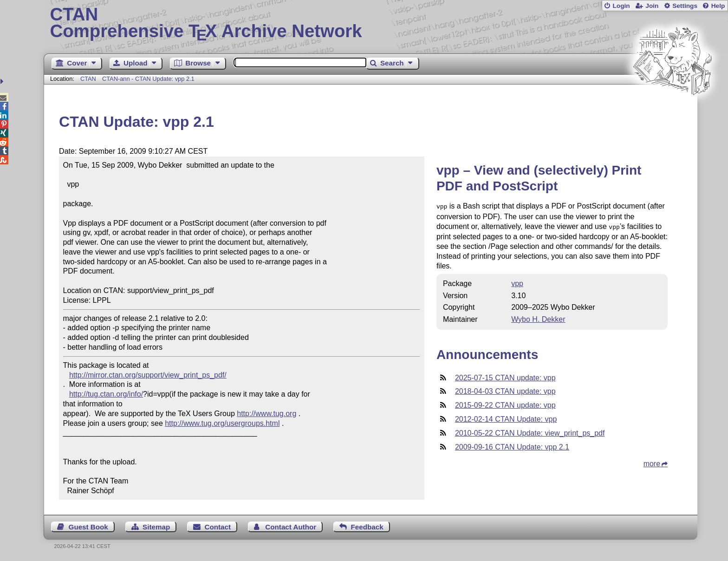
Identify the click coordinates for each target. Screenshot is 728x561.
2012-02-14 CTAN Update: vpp (506, 417)
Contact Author (291, 527)
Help (718, 6)
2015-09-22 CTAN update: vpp (505, 403)
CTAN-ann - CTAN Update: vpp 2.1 (148, 79)
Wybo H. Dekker (538, 317)
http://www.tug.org (266, 414)
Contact (218, 527)
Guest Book (88, 527)
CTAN (88, 79)
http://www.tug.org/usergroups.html (222, 423)
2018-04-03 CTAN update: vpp (505, 389)
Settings (685, 6)
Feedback (367, 527)
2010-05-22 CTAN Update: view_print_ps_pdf (530, 431)
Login (621, 6)
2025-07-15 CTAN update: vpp (505, 376)
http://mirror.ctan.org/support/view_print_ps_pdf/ (148, 375)
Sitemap (156, 527)
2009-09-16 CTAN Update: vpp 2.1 (512, 445)
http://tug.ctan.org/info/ (106, 394)
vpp (517, 282)
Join (652, 6)
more (652, 462)
